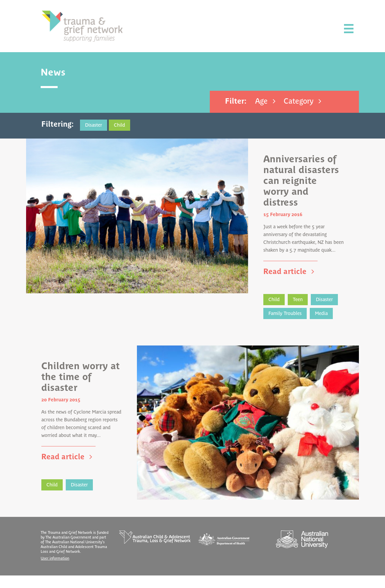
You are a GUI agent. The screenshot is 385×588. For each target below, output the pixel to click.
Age (259, 101)
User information (58, 571)
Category (297, 101)
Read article (284, 279)
